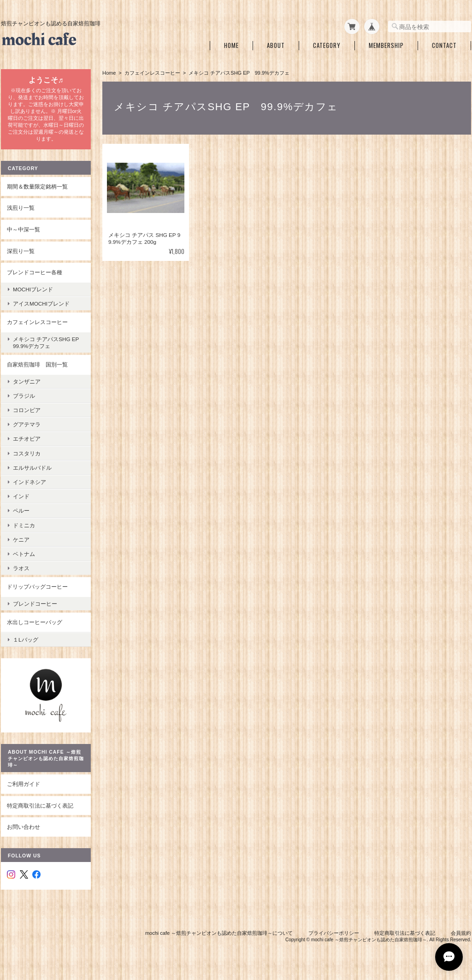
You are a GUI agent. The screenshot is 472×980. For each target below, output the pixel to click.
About (276, 45)
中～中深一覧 (24, 229)
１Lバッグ (26, 640)
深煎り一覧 (21, 251)
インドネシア (29, 482)
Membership (386, 45)
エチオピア (27, 439)
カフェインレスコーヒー (152, 73)
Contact (444, 45)
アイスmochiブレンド (41, 304)
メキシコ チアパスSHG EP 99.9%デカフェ (49, 342)
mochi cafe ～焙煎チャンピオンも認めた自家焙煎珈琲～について (219, 933)
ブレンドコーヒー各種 (35, 272)
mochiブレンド (33, 289)
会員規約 (461, 933)
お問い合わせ (24, 827)
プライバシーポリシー (334, 933)
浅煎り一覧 (21, 208)
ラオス (21, 568)
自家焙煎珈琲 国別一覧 (37, 364)
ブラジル (24, 396)
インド (21, 496)
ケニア (21, 540)
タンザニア (27, 381)
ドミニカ (24, 525)
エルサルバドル (32, 468)
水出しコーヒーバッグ (35, 622)
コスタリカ (27, 453)
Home (231, 45)
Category (327, 45)
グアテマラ (27, 424)
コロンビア (27, 410)
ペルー (21, 511)
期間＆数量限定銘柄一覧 (37, 186)
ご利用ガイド (24, 784)
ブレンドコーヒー (35, 604)
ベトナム (24, 554)
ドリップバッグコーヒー (37, 587)
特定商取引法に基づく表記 (40, 806)
